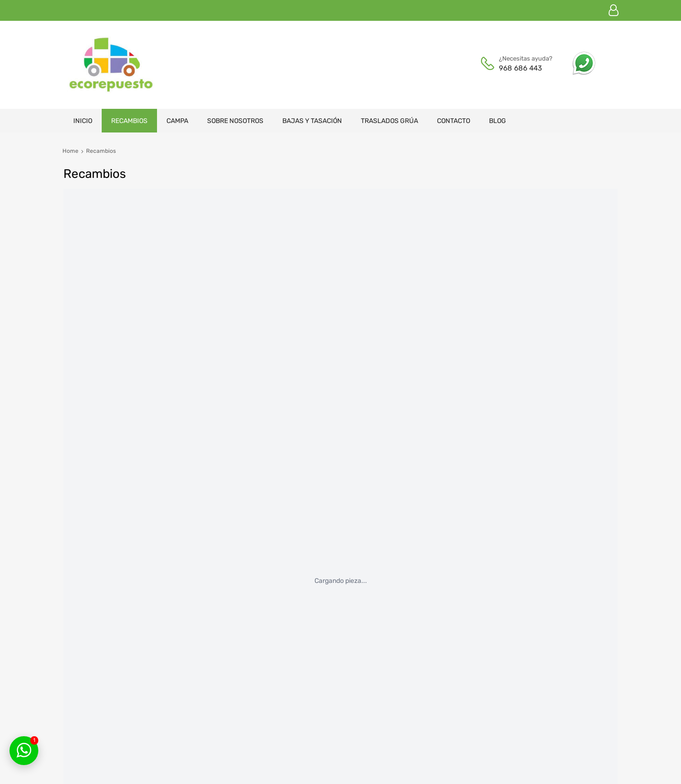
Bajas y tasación (312, 121)
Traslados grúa (389, 121)
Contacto (454, 121)
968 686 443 (520, 68)
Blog (498, 121)
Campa (177, 121)
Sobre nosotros (235, 121)
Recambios (129, 121)
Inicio (83, 121)
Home (70, 151)
